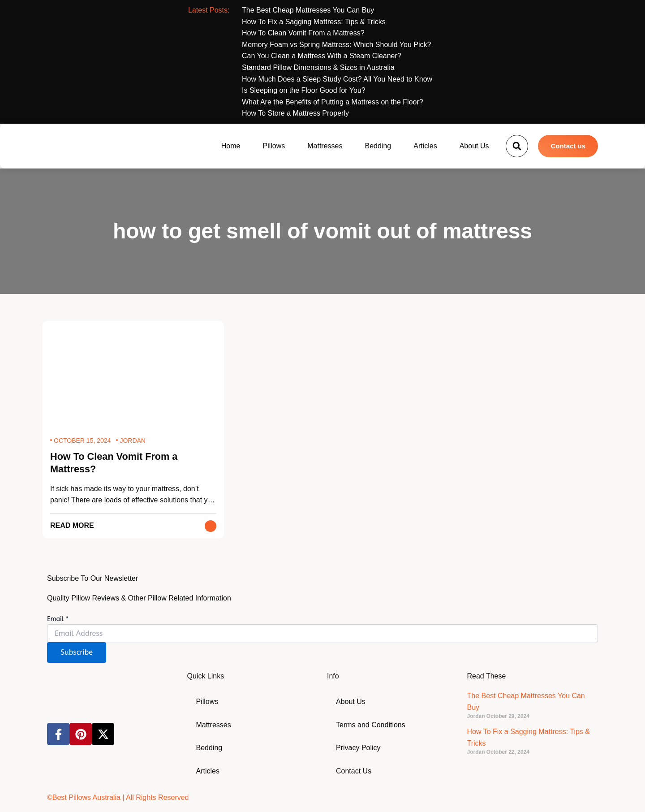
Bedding (378, 146)
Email (58, 619)
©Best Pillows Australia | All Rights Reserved (118, 797)
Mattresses (325, 146)
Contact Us (354, 771)
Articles (425, 146)
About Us (474, 146)
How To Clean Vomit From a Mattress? (115, 463)
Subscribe (77, 653)
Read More (72, 526)
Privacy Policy (358, 748)
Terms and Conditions (371, 725)
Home (231, 146)
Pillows (274, 146)
